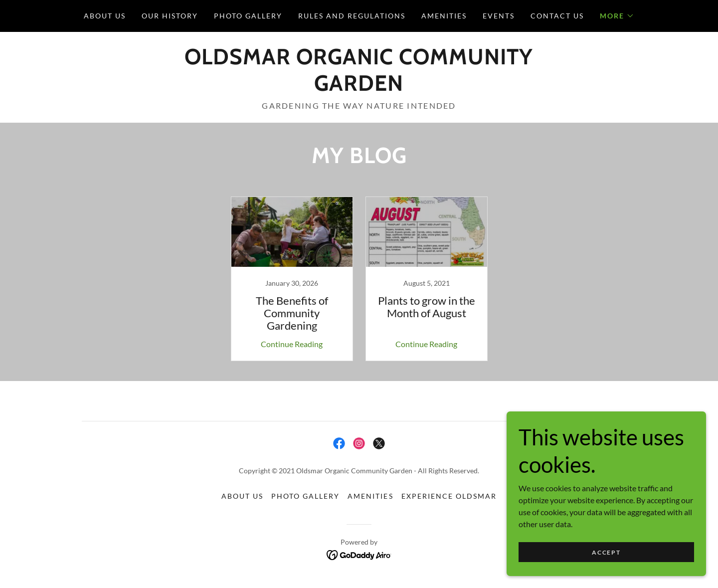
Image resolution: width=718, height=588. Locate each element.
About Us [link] (105, 16)
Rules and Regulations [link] (352, 16)
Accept (606, 552)
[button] (617, 16)
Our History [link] (170, 16)
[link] (359, 88)
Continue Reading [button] (292, 344)
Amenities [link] (444, 16)
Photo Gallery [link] (248, 16)
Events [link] (499, 16)
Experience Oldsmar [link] (449, 496)
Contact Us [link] (557, 16)
